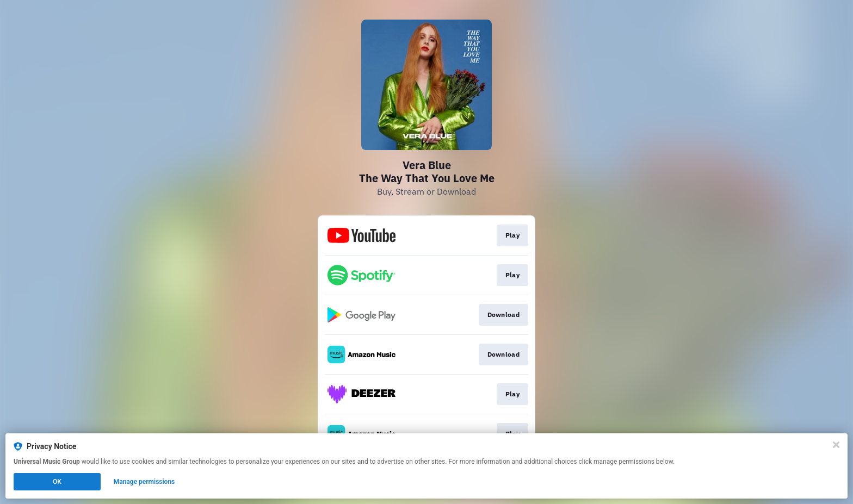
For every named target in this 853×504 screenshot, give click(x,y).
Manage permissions (144, 482)
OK (57, 482)
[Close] (836, 445)
